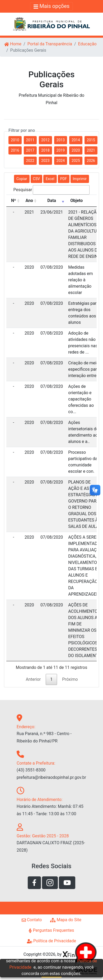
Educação (87, 44)
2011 (30, 140)
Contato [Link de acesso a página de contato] (32, 920)
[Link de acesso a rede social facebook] (34, 883)
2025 (76, 161)
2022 (30, 161)
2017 (30, 150)
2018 (45, 150)
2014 (76, 140)
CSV (36, 179)
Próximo (70, 679)
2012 (45, 140)
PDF (64, 179)
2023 (45, 161)
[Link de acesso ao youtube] (67, 883)
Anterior (33, 679)
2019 (61, 150)
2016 (15, 150)
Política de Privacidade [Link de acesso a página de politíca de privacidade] (51, 941)
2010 (15, 140)
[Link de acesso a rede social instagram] (50, 883)
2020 (76, 150)
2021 (91, 150)
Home (13, 44)
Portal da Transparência (50, 44)
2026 (91, 161)
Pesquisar (52, 190)
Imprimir (80, 179)
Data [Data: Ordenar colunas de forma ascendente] (52, 201)
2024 (61, 161)
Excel (50, 179)
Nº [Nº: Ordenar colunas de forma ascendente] (14, 201)
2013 (61, 140)
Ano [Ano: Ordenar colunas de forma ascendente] (29, 201)
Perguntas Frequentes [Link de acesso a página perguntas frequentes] (51, 930)
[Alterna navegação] (51, 6)
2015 (91, 140)
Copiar (22, 179)
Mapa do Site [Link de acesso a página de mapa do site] (66, 920)
